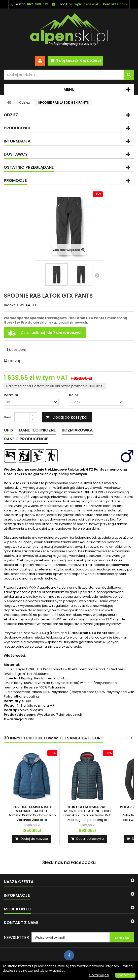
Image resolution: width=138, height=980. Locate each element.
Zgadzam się (125, 975)
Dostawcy (16, 154)
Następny (97, 275)
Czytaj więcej (99, 975)
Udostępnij (16, 350)
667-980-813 (37, 4)
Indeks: (10, 305)
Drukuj (14, 361)
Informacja (17, 141)
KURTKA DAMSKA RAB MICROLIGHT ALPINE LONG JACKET (88, 811)
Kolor (74, 395)
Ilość (8, 417)
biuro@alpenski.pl (83, 4)
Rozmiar (12, 395)
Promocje (15, 180)
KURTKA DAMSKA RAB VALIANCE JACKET (32, 809)
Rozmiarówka (77, 430)
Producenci (17, 128)
